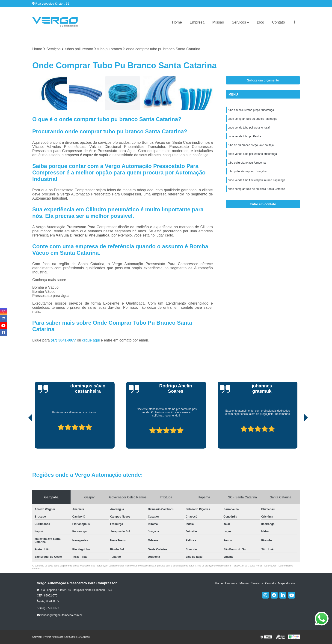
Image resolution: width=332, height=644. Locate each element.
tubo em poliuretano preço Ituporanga (251, 110)
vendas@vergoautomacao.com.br (59, 615)
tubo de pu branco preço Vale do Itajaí (251, 145)
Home (177, 22)
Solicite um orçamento (263, 80)
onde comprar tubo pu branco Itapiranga (252, 119)
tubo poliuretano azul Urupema (247, 163)
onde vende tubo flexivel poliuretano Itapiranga (256, 180)
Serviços (239, 22)
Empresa (197, 22)
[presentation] (24, 435)
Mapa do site (286, 583)
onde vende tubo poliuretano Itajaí (249, 128)
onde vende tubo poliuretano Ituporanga (252, 154)
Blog (261, 22)
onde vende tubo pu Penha (244, 136)
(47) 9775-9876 (48, 608)
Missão (218, 22)
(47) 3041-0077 (64, 340)
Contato (279, 22)
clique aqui (91, 340)
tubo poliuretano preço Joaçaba (247, 171)
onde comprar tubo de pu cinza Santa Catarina (256, 189)
